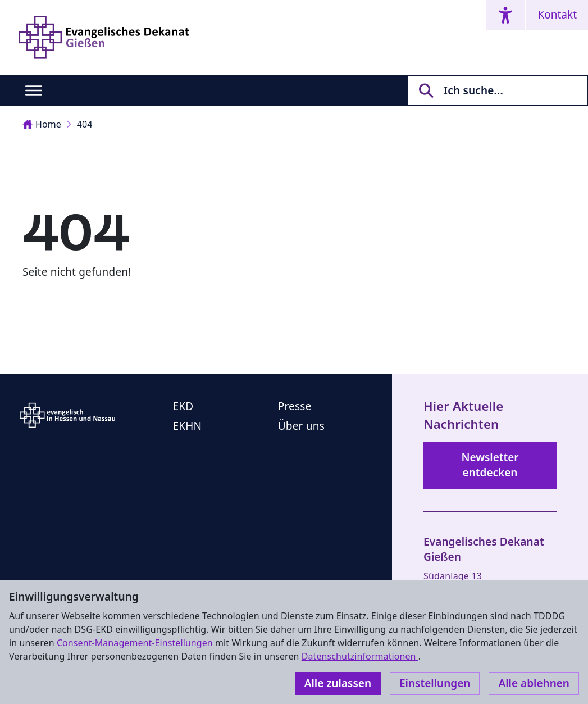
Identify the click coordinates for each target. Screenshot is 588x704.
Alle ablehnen (534, 683)
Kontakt (557, 15)
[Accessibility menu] (505, 15)
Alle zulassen (338, 683)
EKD (183, 406)
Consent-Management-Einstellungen (136, 643)
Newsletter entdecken (490, 465)
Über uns (301, 426)
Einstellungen (435, 683)
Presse (295, 406)
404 (85, 124)
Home (42, 124)
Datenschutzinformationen (360, 656)
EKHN (188, 426)
